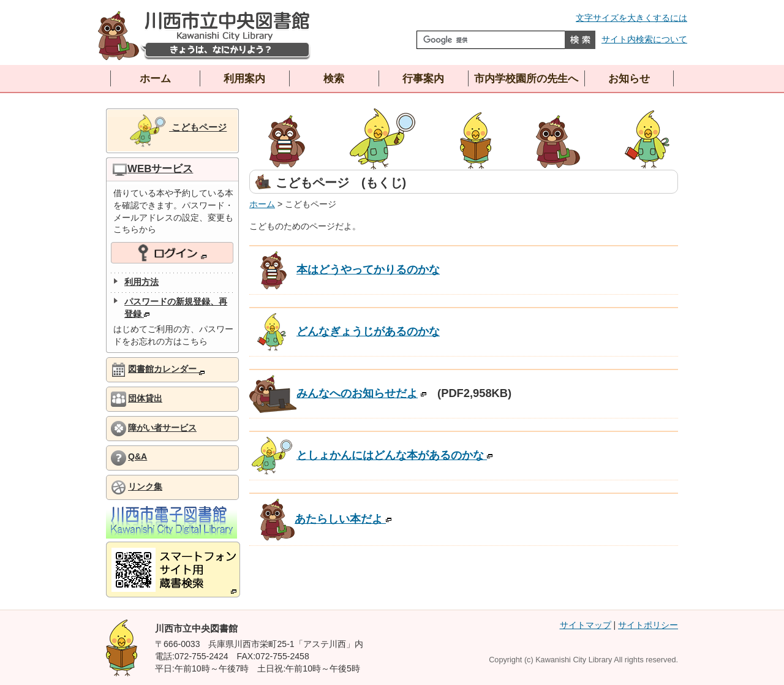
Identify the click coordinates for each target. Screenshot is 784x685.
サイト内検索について (644, 39)
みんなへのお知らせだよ (334, 393)
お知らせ (629, 78)
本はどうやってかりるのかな (345, 269)
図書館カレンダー (166, 369)
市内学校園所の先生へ (526, 78)
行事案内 (423, 78)
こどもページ (177, 131)
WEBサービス (160, 169)
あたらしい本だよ (326, 519)
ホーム (155, 78)
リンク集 (145, 486)
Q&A (138, 456)
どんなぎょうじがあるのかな (345, 331)
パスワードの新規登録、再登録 (176, 308)
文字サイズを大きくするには (631, 18)
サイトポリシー (648, 625)
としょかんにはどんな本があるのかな (371, 455)
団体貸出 (145, 398)
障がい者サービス (162, 428)
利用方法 (141, 282)
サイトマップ (586, 625)
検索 (334, 78)
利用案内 (244, 78)
